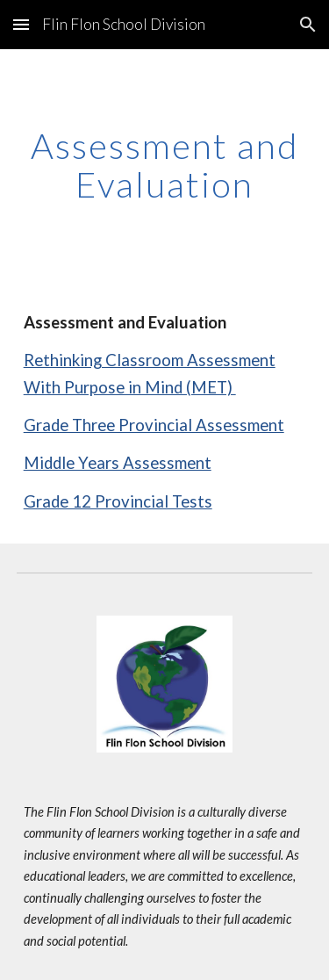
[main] (165, 165)
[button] (21, 24)
